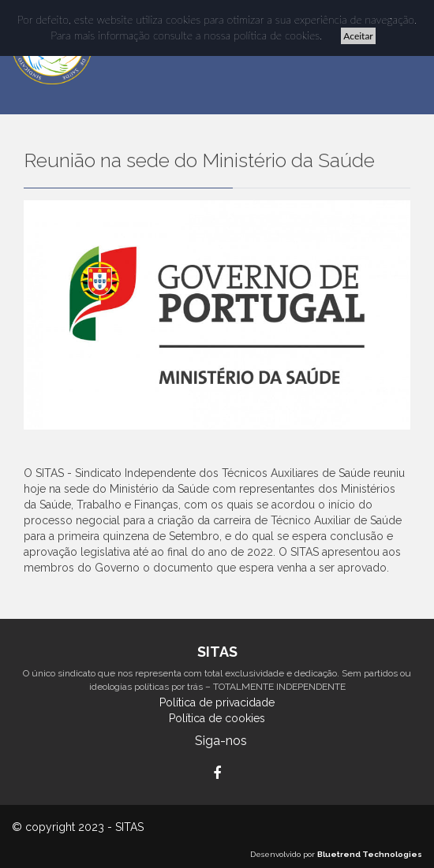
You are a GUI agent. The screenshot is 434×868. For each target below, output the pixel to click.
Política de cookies (217, 718)
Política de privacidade (217, 702)
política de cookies (277, 35)
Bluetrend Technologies (370, 854)
